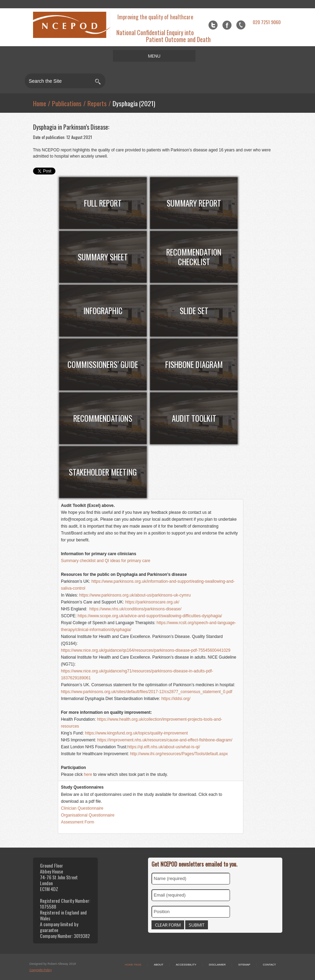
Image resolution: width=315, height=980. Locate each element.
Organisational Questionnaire (88, 815)
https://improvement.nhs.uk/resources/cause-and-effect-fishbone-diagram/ (165, 740)
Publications (67, 103)
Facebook (227, 25)
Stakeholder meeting (103, 472)
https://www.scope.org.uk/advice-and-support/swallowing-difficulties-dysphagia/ (150, 616)
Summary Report (194, 203)
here (88, 774)
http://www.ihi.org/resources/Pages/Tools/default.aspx (179, 754)
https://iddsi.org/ (176, 699)
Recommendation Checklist (194, 257)
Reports (97, 103)
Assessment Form (78, 822)
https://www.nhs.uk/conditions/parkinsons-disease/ (135, 609)
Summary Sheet (103, 257)
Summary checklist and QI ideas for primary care (106, 561)
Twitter (213, 25)
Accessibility (186, 965)
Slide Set (194, 311)
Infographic (103, 311)
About (159, 965)
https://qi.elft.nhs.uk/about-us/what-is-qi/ (164, 747)
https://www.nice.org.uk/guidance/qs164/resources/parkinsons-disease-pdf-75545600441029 (146, 650)
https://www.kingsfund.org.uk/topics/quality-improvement (136, 733)
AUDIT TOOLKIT (194, 418)
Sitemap (244, 965)
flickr (241, 25)
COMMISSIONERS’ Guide (103, 364)
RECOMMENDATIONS (103, 418)
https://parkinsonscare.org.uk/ (152, 602)
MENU (154, 56)
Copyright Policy (41, 970)
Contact (269, 965)
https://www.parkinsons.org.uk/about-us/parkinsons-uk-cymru (135, 595)
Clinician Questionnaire (83, 808)
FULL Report (103, 203)
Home (40, 103)
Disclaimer (217, 965)
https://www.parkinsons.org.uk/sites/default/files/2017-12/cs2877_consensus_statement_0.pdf (147, 692)
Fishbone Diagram (194, 364)
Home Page (133, 965)
